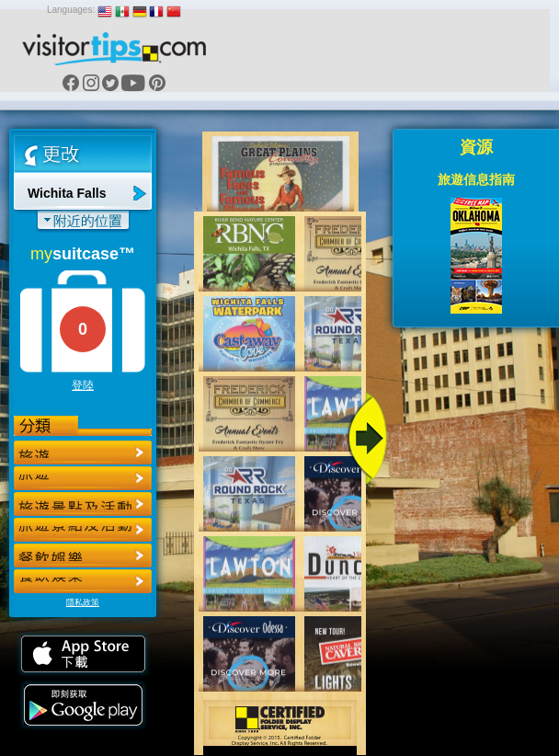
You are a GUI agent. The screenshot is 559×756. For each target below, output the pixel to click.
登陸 (83, 385)
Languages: (71, 10)
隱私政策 (83, 602)
